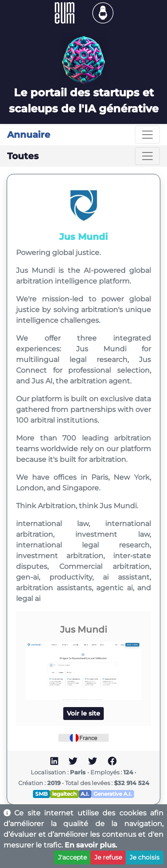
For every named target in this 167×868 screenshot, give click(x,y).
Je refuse (108, 857)
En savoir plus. (91, 845)
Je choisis (145, 857)
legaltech (64, 794)
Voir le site (83, 713)
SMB (41, 794)
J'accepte (72, 857)
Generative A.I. (113, 794)
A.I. (85, 794)
